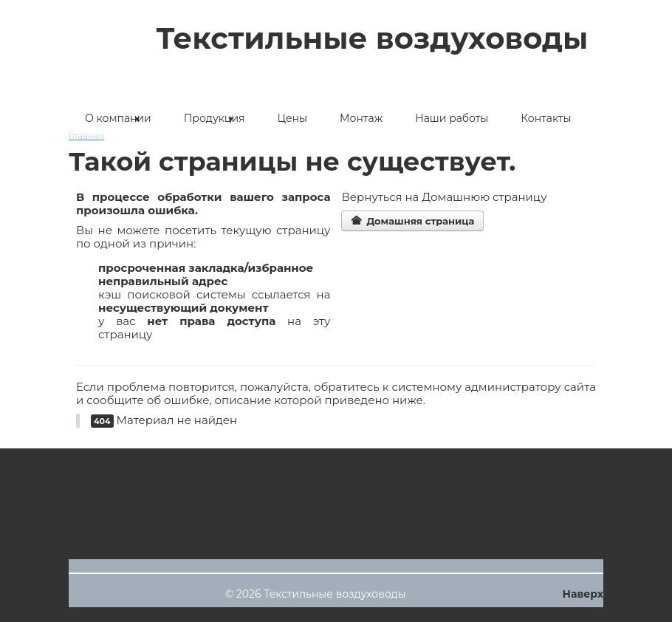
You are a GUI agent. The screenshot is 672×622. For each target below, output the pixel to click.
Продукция (215, 118)
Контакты (546, 118)
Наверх (583, 594)
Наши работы (452, 118)
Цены (292, 118)
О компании (118, 118)
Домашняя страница (412, 221)
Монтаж (361, 118)
